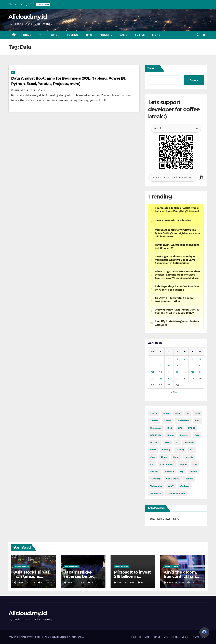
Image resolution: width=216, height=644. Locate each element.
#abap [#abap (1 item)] (154, 413)
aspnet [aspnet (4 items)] (168, 421)
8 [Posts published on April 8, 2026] (169, 365)
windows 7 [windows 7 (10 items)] (156, 493)
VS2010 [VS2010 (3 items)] (189, 479)
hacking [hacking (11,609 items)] (180, 450)
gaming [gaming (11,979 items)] (166, 450)
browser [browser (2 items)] (184, 435)
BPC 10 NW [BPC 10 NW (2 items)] (156, 435)
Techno (73, 35)
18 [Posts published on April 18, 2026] (192, 372)
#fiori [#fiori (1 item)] (166, 413)
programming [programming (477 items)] (167, 464)
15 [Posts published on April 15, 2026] (169, 372)
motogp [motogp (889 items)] (189, 457)
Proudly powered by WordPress (25, 637)
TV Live (140, 35)
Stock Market (22, 567)
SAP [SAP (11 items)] (195, 464)
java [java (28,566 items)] (153, 457)
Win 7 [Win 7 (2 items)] (171, 486)
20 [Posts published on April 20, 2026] (152, 379)
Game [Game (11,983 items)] (153, 450)
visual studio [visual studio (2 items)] (173, 479)
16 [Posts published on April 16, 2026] (177, 372)
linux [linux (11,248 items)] (164, 457)
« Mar (174, 392)
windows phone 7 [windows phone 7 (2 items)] (176, 493)
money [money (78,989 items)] (176, 457)
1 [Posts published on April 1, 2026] (169, 359)
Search (153, 68)
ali (42, 90)
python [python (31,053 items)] (183, 464)
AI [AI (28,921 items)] (188, 413)
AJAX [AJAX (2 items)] (197, 413)
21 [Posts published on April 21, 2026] (161, 379)
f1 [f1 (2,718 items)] (177, 442)
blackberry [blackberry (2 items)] (156, 428)
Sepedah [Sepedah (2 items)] (170, 472)
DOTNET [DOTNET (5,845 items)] (154, 442)
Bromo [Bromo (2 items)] (171, 435)
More (157, 35)
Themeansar (77, 637)
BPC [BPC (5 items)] (180, 428)
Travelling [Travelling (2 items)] (155, 479)
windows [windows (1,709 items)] (184, 486)
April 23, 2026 (27, 583)
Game (123, 35)
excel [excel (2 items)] (167, 442)
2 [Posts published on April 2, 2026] (177, 359)
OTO (89, 35)
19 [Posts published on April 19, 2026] (200, 372)
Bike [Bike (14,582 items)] (197, 421)
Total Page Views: (160, 519)
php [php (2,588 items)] (152, 464)
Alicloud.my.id (28, 17)
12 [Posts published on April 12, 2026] (200, 365)
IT (40, 35)
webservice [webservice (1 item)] (156, 486)
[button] (198, 35)
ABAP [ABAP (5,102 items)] (178, 413)
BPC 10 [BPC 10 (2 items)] (192, 428)
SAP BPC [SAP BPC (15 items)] (155, 472)
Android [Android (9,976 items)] (154, 421)
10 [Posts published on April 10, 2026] (185, 365)
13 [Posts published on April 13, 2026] (153, 372)
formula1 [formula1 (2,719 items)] (189, 442)
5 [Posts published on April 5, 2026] (200, 359)
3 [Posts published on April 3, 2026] (185, 359)
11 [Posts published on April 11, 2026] (192, 365)
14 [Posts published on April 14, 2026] (161, 372)
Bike (54, 35)
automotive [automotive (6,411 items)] (183, 421)
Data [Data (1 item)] (197, 435)
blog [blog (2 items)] (170, 428)
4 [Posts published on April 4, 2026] (193, 359)
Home (27, 35)
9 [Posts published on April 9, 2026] (177, 365)
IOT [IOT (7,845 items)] (192, 450)
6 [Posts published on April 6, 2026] (153, 365)
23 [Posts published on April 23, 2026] (177, 379)
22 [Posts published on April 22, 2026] (169, 379)
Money (105, 35)
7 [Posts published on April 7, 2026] (161, 365)
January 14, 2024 (25, 90)
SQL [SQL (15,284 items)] (182, 472)
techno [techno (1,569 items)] (194, 472)
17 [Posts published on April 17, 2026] (185, 372)
